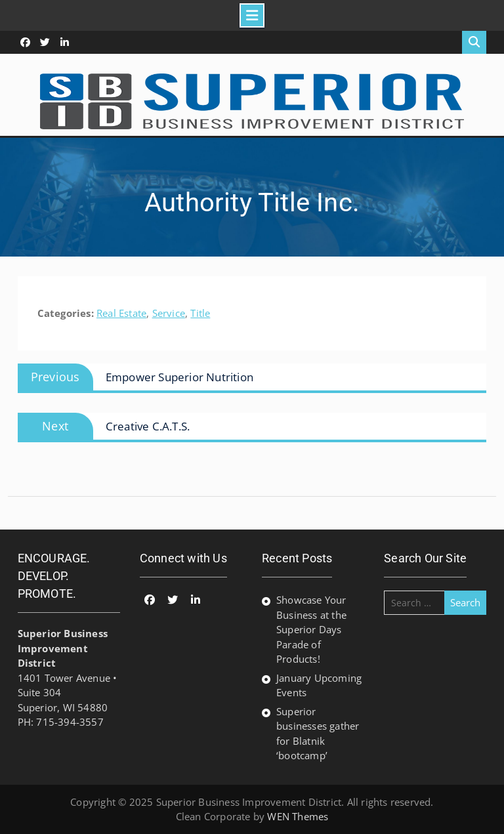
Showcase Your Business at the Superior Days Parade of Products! (311, 629)
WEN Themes (298, 816)
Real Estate (121, 313)
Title (200, 313)
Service (169, 313)
